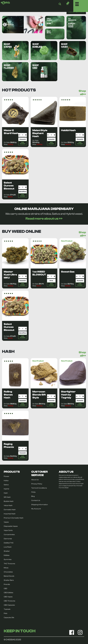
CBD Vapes (8, 597)
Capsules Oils (9, 618)
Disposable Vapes (11, 526)
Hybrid (6, 489)
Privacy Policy (37, 484)
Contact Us (36, 500)
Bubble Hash (9, 501)
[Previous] (5, 25)
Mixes (6, 568)
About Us (35, 480)
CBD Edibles (8, 593)
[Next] (40, 25)
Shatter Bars (9, 580)
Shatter (7, 551)
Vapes (6, 522)
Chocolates (8, 572)
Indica (6, 481)
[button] (70, 4)
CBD (5, 589)
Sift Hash (7, 497)
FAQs (33, 492)
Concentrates (9, 535)
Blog (33, 496)
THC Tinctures (9, 564)
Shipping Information (40, 505)
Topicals (7, 609)
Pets (5, 613)
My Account (36, 509)
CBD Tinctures (9, 601)
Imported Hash (10, 514)
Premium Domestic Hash (14, 518)
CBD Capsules (9, 605)
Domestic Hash (10, 510)
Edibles (7, 555)
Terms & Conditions (39, 488)
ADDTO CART (23, 143)
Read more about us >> (44, 219)
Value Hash (8, 505)
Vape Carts (8, 530)
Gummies (8, 559)
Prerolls (7, 584)
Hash (6, 493)
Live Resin (8, 547)
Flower (6, 476)
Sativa (6, 485)
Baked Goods (9, 576)
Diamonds (8, 539)
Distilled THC (9, 543)
